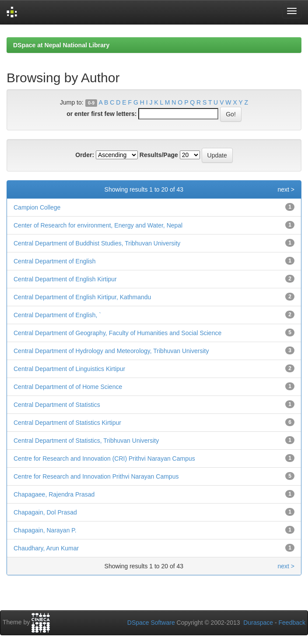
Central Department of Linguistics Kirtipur (69, 369)
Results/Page (159, 155)
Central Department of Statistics (57, 405)
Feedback (292, 623)
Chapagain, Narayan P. (45, 530)
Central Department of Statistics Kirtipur (67, 423)
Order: (85, 155)
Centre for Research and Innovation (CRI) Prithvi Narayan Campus (104, 458)
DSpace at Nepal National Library (61, 45)
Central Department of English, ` (57, 315)
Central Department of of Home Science (68, 387)
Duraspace (258, 623)
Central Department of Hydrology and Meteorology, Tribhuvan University (111, 351)
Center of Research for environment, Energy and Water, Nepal (98, 225)
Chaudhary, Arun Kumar (46, 548)
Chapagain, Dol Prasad (45, 512)
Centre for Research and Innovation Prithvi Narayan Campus (96, 476)
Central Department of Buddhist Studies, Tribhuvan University (97, 243)
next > (286, 189)
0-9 (91, 103)
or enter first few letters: (101, 114)
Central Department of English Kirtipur (65, 279)
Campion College (37, 207)
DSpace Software (151, 623)
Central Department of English (55, 261)
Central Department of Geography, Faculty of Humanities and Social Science (117, 333)
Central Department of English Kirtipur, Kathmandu (82, 297)
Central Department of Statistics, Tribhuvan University (86, 441)
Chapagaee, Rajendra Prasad (54, 494)
